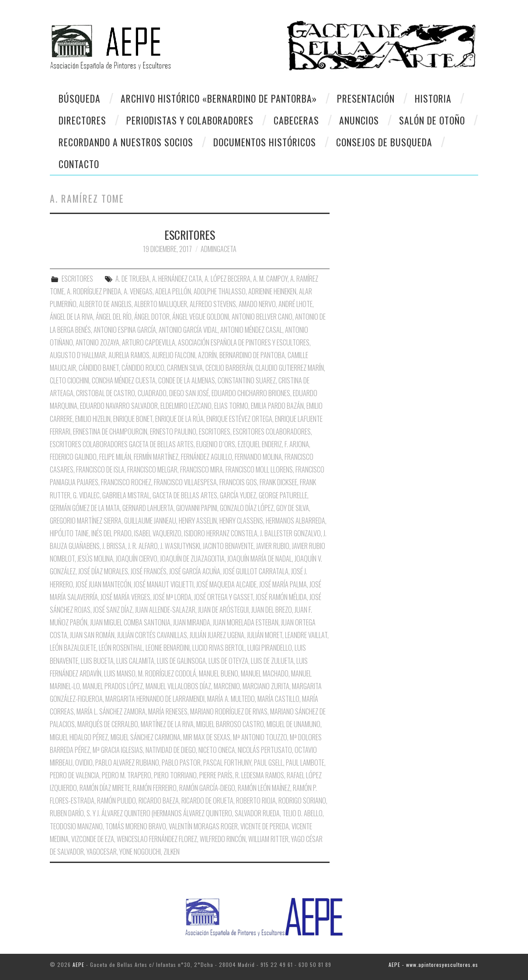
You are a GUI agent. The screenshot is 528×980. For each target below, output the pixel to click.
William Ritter (268, 839)
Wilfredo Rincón (223, 839)
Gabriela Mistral (126, 495)
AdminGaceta (219, 249)
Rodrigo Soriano (302, 801)
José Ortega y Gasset (224, 597)
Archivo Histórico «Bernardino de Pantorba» (219, 98)
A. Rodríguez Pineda (94, 291)
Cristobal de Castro (106, 393)
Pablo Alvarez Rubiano (127, 763)
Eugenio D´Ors (216, 444)
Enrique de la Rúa (179, 419)
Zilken (172, 852)
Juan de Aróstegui (223, 610)
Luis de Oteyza (228, 661)
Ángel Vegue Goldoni (201, 317)
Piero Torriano (175, 775)
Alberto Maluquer (161, 304)
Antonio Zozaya (97, 342)
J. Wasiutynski (180, 546)
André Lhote (295, 304)
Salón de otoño (432, 120)
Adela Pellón (173, 291)
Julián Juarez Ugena (217, 635)
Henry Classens (241, 521)
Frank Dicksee (278, 482)
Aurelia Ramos (129, 355)
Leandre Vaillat (306, 635)
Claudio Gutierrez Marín (290, 368)
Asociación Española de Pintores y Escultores (244, 342)
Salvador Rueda (257, 813)
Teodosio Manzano (76, 826)
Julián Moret (265, 635)
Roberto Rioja (256, 801)
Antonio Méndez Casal (251, 330)
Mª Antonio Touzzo (260, 737)
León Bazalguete (73, 648)
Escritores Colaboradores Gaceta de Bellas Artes (122, 444)
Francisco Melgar (152, 469)
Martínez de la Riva (167, 724)
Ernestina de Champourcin (110, 431)
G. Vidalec (86, 495)
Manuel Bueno (219, 673)
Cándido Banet (99, 368)
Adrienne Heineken (272, 291)
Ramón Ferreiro (155, 788)
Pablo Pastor (181, 763)
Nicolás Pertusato (265, 750)
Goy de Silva (293, 508)
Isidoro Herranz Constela (221, 533)
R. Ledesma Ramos (260, 775)
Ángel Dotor (152, 317)
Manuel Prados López (113, 686)
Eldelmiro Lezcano (186, 406)
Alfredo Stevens (213, 304)
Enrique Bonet (133, 419)
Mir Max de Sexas (207, 737)
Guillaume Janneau (150, 521)
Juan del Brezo (272, 610)
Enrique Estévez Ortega (239, 419)
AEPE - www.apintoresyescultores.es (433, 964)
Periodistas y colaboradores (190, 120)
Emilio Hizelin (93, 419)
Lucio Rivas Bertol (219, 648)
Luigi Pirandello (270, 648)
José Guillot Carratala (256, 571)
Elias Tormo (231, 406)
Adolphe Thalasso (220, 291)
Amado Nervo (257, 304)
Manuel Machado (265, 673)
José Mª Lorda (172, 597)
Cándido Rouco (143, 368)
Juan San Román (92, 635)
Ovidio (84, 763)
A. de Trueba (132, 279)
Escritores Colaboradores (272, 431)
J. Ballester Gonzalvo (290, 533)
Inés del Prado (111, 533)
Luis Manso (120, 673)
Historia (433, 98)
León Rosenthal (121, 648)
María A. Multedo (231, 699)
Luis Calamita (135, 661)
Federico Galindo (73, 457)
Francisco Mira (201, 469)
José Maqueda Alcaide (226, 584)
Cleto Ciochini (69, 380)
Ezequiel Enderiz (260, 444)
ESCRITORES (190, 235)
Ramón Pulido (116, 801)
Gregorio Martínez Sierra (86, 521)
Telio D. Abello (302, 813)
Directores (82, 120)
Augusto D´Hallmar (78, 355)
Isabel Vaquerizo (158, 533)
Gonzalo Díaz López (247, 508)
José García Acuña (195, 571)
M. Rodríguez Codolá (167, 673)
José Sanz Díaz (113, 610)
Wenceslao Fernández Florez (157, 839)
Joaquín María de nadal (260, 559)
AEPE (78, 964)
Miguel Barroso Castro (230, 724)
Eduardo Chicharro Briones (251, 393)
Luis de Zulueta (272, 661)
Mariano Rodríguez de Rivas (229, 711)
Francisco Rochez (126, 482)
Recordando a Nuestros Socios (126, 142)
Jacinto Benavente (228, 546)
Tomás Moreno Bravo (136, 826)
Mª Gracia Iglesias (118, 750)
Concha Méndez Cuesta (124, 380)
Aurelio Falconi (174, 355)
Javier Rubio (273, 546)
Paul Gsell (269, 763)
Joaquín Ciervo (137, 559)
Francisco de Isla (100, 469)
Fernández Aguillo (207, 457)
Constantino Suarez (247, 380)
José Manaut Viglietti (164, 584)
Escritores (215, 431)
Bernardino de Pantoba (252, 355)
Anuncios (359, 120)
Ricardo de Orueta (207, 801)
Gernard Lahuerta (148, 508)
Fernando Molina (258, 457)
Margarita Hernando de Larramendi (155, 699)
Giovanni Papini (197, 508)
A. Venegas (138, 291)
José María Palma (283, 584)
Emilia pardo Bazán (277, 406)
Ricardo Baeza (159, 801)
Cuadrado (152, 393)
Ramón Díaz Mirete (105, 788)
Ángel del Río (114, 317)
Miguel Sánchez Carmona (146, 737)
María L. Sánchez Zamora (111, 711)
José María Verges (125, 597)
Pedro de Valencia (75, 775)
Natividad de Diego (171, 750)
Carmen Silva (185, 368)
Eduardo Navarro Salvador (119, 406)
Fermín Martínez (156, 457)
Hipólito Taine (69, 533)
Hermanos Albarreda (295, 521)
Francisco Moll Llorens (259, 469)
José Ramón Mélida (281, 597)
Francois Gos (238, 482)
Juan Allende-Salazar (165, 610)
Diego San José (189, 393)
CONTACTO (79, 164)
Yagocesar (102, 852)
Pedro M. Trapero (127, 775)
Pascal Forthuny (227, 763)
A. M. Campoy (270, 279)
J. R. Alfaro (143, 546)
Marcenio (227, 686)
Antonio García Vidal (188, 330)
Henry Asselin (198, 521)
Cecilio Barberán (229, 368)
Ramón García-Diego (207, 788)
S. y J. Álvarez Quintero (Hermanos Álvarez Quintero (159, 813)
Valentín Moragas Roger (203, 826)
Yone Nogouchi (140, 852)
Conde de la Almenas (187, 380)
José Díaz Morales (103, 571)
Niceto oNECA (217, 750)
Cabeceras (296, 120)
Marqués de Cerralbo (108, 724)
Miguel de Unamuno (294, 724)
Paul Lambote (305, 763)
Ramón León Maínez (264, 788)
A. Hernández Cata (177, 279)
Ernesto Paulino (173, 431)
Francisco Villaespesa (185, 482)
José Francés (149, 571)
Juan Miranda (192, 622)
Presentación (366, 98)
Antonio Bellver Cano (262, 317)
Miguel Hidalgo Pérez (79, 737)
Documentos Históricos (265, 142)
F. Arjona (297, 444)
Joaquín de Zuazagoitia (192, 559)
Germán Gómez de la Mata (85, 508)
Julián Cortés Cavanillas (152, 635)
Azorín (207, 355)
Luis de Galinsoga (181, 661)
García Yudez (238, 495)
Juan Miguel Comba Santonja (130, 622)
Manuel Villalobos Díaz (178, 686)
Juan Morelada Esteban (246, 622)
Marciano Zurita (266, 686)
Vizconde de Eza (93, 839)
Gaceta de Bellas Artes (185, 495)
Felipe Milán (115, 457)
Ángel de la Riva (71, 317)
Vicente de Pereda (265, 826)
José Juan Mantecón (103, 584)
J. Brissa (114, 546)
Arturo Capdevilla (149, 342)
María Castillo (278, 699)
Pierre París (216, 775)
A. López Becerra (228, 279)
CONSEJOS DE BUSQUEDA (384, 142)
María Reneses (168, 711)
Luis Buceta (97, 661)
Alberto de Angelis (105, 304)
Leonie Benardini (168, 648)
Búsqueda (80, 98)
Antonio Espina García (125, 330)
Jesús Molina (95, 559)
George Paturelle (283, 495)
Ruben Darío (67, 813)
